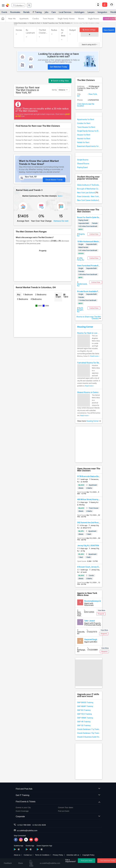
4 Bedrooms (36, 302)
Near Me (12, 19)
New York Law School (88, 193)
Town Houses (48, 19)
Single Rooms (94, 19)
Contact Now (94, 234)
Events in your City (23, 807)
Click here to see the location (86, 105)
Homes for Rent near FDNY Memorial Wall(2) (32, 140)
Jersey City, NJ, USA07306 (88, 546)
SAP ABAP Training (85, 706)
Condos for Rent (84, 123)
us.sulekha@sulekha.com (27, 831)
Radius (54, 30)
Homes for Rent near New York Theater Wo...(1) (51, 144)
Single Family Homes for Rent (89, 131)
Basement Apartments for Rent (89, 146)
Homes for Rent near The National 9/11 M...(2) (33, 133)
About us (17, 855)
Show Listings (89, 30)
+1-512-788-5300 (24, 825)
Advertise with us (73, 855)
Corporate (58, 817)
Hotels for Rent (83, 142)
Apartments (24, 19)
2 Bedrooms (41, 298)
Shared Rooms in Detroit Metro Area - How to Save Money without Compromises (89, 392)
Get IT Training (58, 795)
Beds (60, 199)
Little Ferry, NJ (81, 259)
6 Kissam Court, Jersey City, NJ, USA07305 (95, 567)
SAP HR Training (84, 722)
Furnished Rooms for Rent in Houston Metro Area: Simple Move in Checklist (89, 363)
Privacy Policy (58, 855)
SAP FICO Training (85, 714)
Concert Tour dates (66, 807)
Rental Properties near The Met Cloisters (57, 23)
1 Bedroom (28, 298)
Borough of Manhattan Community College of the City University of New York (89, 189)
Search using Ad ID (89, 45)
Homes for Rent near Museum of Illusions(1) (32, 144)
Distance (63, 90)
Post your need (86, 861)
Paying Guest (83, 167)
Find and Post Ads (58, 789)
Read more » (95, 356)
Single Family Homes (66, 19)
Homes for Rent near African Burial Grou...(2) (50, 136)
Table (66, 299)
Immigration (102, 13)
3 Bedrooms (23, 302)
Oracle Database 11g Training (89, 729)
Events (4, 13)
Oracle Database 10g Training (89, 733)
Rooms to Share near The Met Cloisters (89, 318)
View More (102, 610)
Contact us (28, 855)
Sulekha (8, 6)
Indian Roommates (20, 23)
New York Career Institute (89, 200)
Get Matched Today (59, 67)
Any (19, 298)
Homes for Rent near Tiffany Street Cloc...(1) (67, 144)
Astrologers (79, 13)
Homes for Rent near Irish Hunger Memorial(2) (33, 136)
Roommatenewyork (93, 601)
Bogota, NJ (81, 235)
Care (54, 13)
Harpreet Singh (91, 639)
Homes (19, 30)
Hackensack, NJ (82, 285)
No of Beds (63, 33)
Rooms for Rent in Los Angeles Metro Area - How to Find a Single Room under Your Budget (89, 333)
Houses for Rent (84, 135)
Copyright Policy (88, 855)
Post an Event (64, 811)
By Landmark (30, 31)
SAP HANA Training (85, 718)
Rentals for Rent (35, 23)
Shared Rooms (83, 164)
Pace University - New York (89, 196)
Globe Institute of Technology (89, 185)
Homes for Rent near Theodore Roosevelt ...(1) (51, 147)
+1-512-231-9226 (39, 825)
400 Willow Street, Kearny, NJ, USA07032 (94, 499)
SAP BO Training (84, 710)
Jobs (47, 13)
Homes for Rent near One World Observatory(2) (51, 133)
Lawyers (91, 13)
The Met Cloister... (43, 31)
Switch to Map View (60, 81)
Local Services (65, 13)
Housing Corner (85, 327)
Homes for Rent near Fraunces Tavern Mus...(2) (68, 136)
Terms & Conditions (42, 855)
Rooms (81, 19)
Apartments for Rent (86, 119)
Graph (58, 299)
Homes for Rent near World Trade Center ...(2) (68, 133)
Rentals (26, 13)
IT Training (37, 13)
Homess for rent (61, 224)
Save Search (109, 30)
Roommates (15, 13)
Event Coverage (22, 811)
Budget (73, 30)
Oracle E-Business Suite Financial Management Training (89, 737)
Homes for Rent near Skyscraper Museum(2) (68, 140)
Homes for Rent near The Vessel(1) (64, 147)
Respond (101, 614)
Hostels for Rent (84, 139)
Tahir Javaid (90, 621)
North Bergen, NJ (80, 310)
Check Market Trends (54, 178)
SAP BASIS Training (85, 703)
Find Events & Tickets (58, 802)
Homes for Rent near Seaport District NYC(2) (50, 140)
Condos (36, 19)
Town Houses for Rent (86, 127)
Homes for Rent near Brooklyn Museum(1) (31, 147)
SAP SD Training (84, 725)
